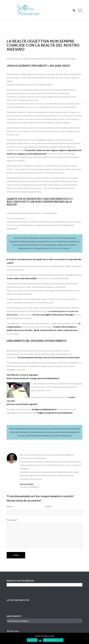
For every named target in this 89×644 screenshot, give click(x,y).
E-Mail (48, 506)
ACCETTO (32, 640)
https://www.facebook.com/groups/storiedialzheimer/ (33, 378)
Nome (10, 506)
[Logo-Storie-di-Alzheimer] (37, 10)
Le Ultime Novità (18, 600)
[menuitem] (73, 10)
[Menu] (79, 10)
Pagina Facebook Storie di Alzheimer (55, 413)
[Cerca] (73, 10)
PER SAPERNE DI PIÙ (53, 640)
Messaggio (12, 520)
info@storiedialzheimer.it (44, 409)
